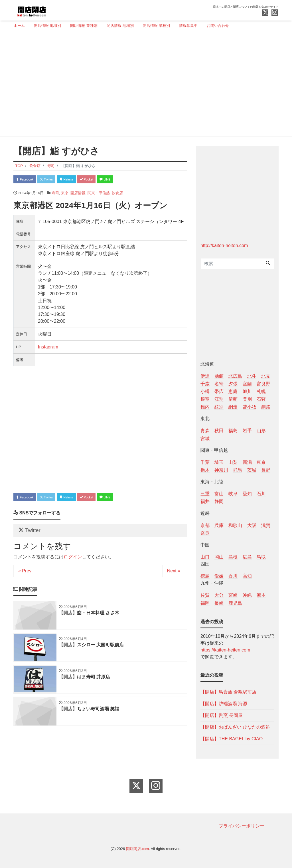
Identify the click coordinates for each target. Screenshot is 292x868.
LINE (130, 180)
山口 (205, 557)
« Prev (25, 579)
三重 (205, 494)
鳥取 (261, 557)
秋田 (219, 431)
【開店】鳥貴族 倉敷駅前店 (228, 692)
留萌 (233, 399)
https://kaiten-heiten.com (225, 650)
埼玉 (219, 462)
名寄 (219, 384)
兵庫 (219, 525)
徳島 (205, 576)
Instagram (48, 349)
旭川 (247, 391)
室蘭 (247, 384)
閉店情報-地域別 (120, 26)
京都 (205, 525)
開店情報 (78, 195)
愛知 (247, 494)
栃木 (205, 470)
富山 (219, 494)
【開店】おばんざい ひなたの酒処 (235, 727)
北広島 (235, 376)
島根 (233, 557)
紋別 (219, 407)
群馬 (238, 470)
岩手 (247, 431)
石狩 (261, 399)
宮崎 (233, 595)
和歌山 (235, 525)
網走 (233, 407)
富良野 (263, 384)
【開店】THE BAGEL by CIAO (232, 739)
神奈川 (221, 470)
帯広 (219, 391)
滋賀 (266, 525)
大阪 (252, 525)
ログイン (73, 565)
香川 (233, 576)
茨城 (252, 470)
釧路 (266, 407)
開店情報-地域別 (47, 26)
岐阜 (233, 494)
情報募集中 (188, 26)
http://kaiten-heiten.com (224, 245)
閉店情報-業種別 (156, 26)
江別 (219, 399)
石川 (261, 494)
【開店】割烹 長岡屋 (222, 715)
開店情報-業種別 (84, 26)
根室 (205, 399)
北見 (266, 376)
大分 (219, 595)
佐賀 (205, 595)
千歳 (205, 384)
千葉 (205, 462)
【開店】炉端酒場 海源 (224, 704)
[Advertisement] (144, 85)
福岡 (205, 603)
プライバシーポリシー (242, 826)
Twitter (55, 180)
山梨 (233, 462)
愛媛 (219, 576)
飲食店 (117, 195)
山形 (261, 431)
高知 (247, 576)
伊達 (205, 376)
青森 (205, 431)
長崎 (219, 603)
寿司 (55, 195)
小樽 (205, 391)
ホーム (19, 26)
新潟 (247, 462)
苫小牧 (250, 407)
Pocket (106, 180)
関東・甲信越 (99, 195)
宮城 (205, 439)
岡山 (219, 557)
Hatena (81, 180)
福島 (233, 431)
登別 (247, 399)
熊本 (261, 595)
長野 (266, 470)
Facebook (28, 180)
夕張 (233, 384)
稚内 (205, 407)
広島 (247, 557)
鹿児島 (235, 603)
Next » (174, 579)
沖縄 (247, 595)
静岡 (219, 501)
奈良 (205, 533)
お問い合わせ (218, 26)
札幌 (261, 391)
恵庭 (233, 391)
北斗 (252, 376)
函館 (219, 376)
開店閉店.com (137, 849)
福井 (205, 501)
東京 (65, 195)
